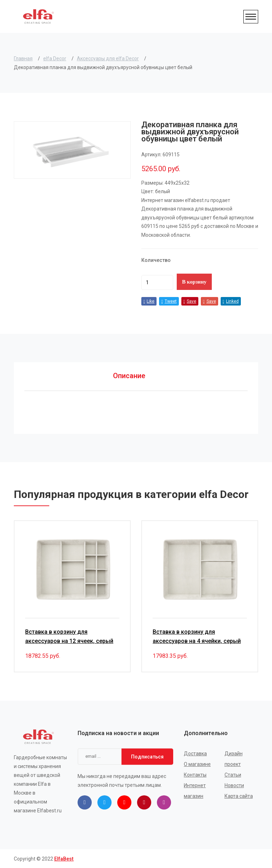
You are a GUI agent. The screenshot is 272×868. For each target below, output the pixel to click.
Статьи (233, 774)
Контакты (195, 774)
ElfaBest (64, 858)
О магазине (197, 764)
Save (190, 301)
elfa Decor (55, 58)
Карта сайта (239, 796)
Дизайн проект (234, 758)
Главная (23, 58)
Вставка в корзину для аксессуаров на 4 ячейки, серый (197, 636)
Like (149, 301)
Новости (234, 785)
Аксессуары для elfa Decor (108, 58)
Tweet (169, 301)
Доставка (195, 753)
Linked (231, 301)
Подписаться (147, 756)
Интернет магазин (195, 790)
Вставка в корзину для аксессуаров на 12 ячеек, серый (69, 636)
